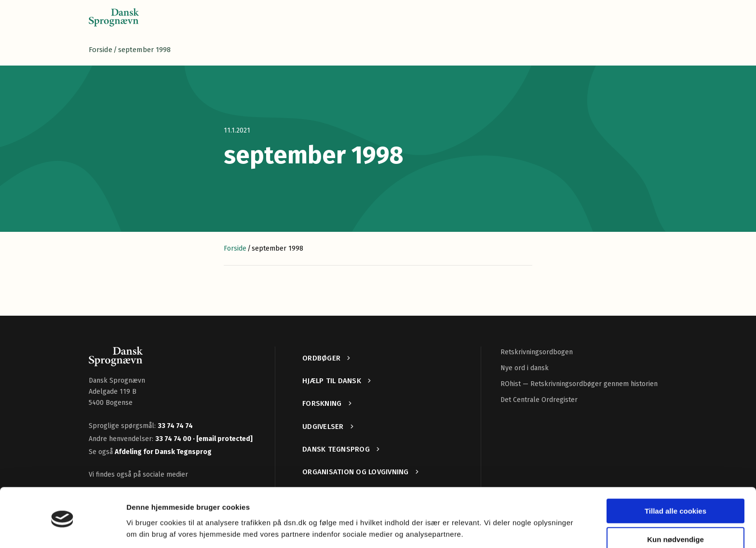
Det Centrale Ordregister (539, 400)
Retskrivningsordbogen (537, 352)
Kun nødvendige (675, 508)
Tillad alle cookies (675, 480)
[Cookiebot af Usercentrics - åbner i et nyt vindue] (62, 529)
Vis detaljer (146, 529)
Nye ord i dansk (525, 368)
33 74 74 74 (175, 426)
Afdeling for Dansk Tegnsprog (163, 452)
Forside (101, 50)
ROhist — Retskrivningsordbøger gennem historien (579, 384)
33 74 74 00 (174, 439)
